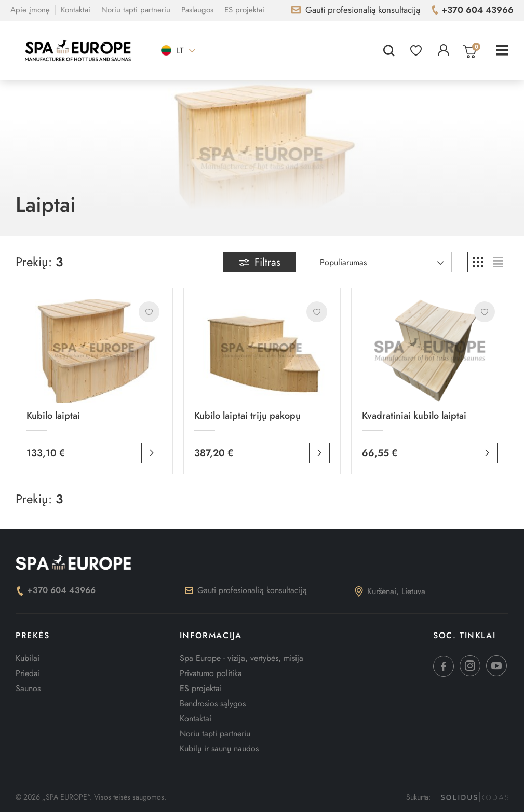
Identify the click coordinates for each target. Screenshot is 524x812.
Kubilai (28, 658)
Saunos (28, 688)
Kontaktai (76, 10)
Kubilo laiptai (53, 416)
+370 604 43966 (56, 590)
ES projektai (244, 10)
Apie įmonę (30, 10)
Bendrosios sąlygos (213, 703)
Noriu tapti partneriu (136, 10)
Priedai (28, 673)
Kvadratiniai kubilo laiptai (414, 416)
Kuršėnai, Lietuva (390, 591)
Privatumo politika (211, 673)
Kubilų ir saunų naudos (219, 748)
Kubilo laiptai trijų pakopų (247, 416)
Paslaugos (197, 10)
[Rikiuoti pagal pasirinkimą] (382, 262)
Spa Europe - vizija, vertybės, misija (241, 658)
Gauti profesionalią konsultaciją (246, 590)
